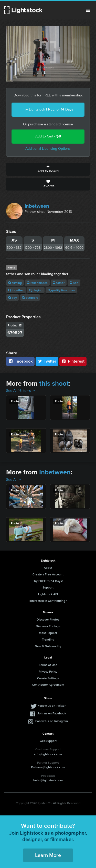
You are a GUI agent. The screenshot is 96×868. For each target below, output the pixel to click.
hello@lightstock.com (48, 780)
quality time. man (61, 290)
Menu (88, 10)
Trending (48, 639)
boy (13, 298)
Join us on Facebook (52, 713)
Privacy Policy (48, 671)
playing (36, 290)
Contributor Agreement (48, 685)
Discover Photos (48, 619)
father (59, 283)
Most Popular (48, 633)
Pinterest (73, 361)
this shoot (54, 383)
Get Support (48, 741)
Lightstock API (48, 594)
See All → (14, 480)
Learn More (48, 855)
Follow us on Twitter (52, 706)
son (74, 283)
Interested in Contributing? (48, 601)
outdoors (30, 298)
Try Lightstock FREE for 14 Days (48, 109)
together (16, 290)
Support (48, 587)
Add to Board (48, 169)
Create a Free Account (48, 574)
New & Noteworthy (48, 646)
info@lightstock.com (48, 754)
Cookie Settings (48, 678)
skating (15, 283)
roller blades (37, 283)
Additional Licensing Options (48, 149)
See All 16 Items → (21, 391)
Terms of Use (48, 665)
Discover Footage (48, 626)
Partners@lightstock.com (48, 767)
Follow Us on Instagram (52, 721)
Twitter (47, 361)
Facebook (20, 361)
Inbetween (37, 206)
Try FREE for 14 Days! (48, 581)
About (48, 568)
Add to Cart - (48, 136)
